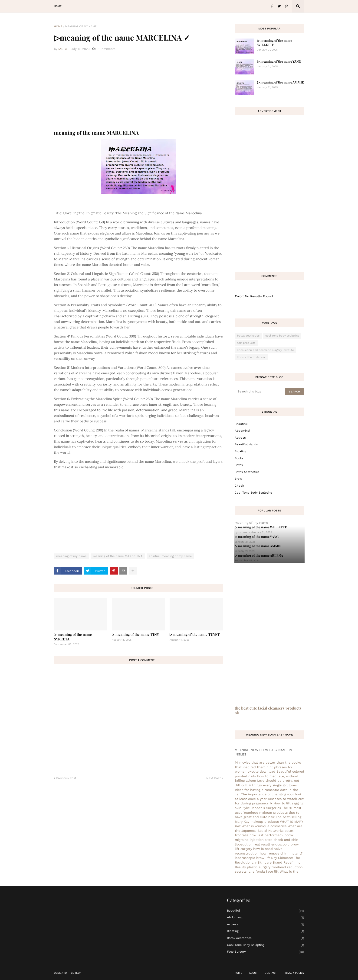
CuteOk (76, 973)
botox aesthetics (248, 336)
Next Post (213, 778)
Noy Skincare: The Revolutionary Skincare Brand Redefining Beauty (268, 862)
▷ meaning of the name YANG (279, 61)
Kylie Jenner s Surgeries (262, 808)
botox (239, 465)
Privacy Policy (294, 973)
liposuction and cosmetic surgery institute (265, 350)
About (253, 973)
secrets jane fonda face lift (257, 871)
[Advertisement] (138, 90)
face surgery (266, 952)
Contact (271, 973)
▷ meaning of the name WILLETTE (275, 43)
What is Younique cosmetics (264, 826)
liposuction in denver (251, 357)
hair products (246, 343)
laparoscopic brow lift (252, 858)
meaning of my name (81, 26)
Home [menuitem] (58, 6)
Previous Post (66, 778)
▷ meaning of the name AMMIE (281, 82)
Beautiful (241, 424)
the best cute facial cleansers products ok (268, 710)
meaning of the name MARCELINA (118, 556)
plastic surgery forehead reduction (275, 867)
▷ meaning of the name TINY (135, 634)
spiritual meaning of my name (170, 556)
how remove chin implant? (281, 853)
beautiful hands (246, 444)
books (239, 458)
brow (238, 479)
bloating (240, 451)
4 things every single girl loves (273, 785)
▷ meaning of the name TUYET (195, 634)
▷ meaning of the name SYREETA (73, 637)
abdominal (242, 431)
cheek (239, 486)
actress (240, 438)
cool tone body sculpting (282, 336)
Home (58, 26)
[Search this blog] (260, 392)
